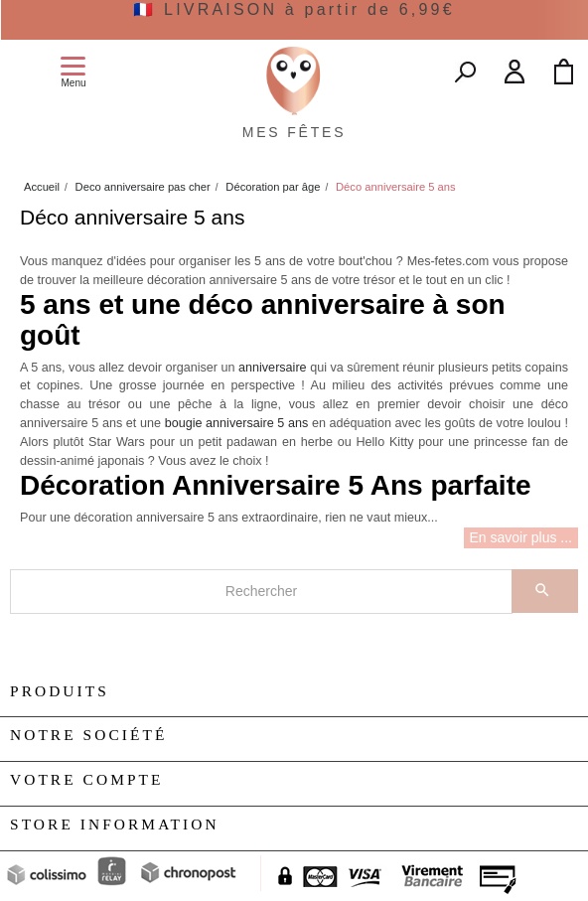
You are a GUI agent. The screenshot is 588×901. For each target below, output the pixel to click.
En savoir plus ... (521, 537)
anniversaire (273, 368)
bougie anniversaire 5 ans (237, 423)
